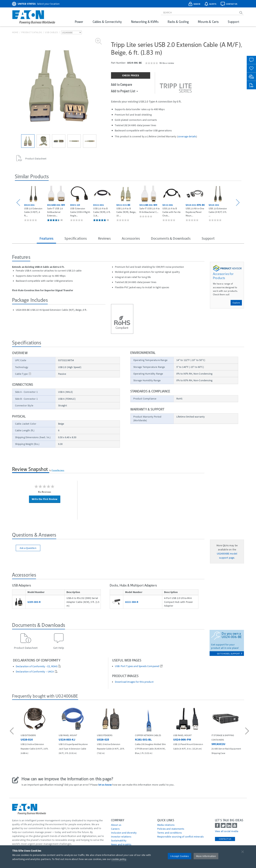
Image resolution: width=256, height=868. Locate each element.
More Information (206, 856)
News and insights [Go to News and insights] (121, 844)
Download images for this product (134, 682)
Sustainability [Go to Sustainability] (119, 840)
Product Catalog (32, 32)
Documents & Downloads (171, 238)
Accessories (131, 238)
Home (15, 32)
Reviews (104, 238)
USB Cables (51, 32)
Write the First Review (45, 499)
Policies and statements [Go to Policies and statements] (171, 829)
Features (46, 238)
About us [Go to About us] (116, 825)
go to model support (230, 654)
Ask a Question (28, 548)
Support (233, 22)
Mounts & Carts (208, 22)
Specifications (76, 238)
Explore (236, 303)
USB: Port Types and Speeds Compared (137, 666)
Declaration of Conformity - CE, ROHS (37, 666)
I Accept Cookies (180, 856)
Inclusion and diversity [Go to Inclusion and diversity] (124, 833)
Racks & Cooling (178, 22)
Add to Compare (122, 84)
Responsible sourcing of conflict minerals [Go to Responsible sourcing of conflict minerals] (181, 837)
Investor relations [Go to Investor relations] (121, 837)
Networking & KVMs (145, 22)
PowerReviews (58, 470)
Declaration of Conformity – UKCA (35, 672)
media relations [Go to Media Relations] (166, 825)
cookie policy (119, 859)
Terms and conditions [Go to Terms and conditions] (169, 833)
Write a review (167, 63)
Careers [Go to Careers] (115, 829)
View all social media (227, 831)
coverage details (187, 136)
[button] (19, 203)
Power (79, 22)
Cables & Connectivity (107, 22)
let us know (105, 785)
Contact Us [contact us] (225, 839)
